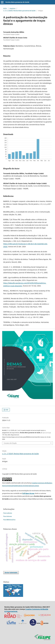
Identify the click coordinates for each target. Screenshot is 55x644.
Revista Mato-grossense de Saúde (17, 2)
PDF (7, 410)
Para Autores (8, 516)
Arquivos (12, 8)
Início (5, 8)
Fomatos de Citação (10, 443)
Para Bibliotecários (9, 520)
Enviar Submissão (11, 573)
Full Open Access (28, 493)
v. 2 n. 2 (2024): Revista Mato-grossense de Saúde (19, 11)
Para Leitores (8, 513)
